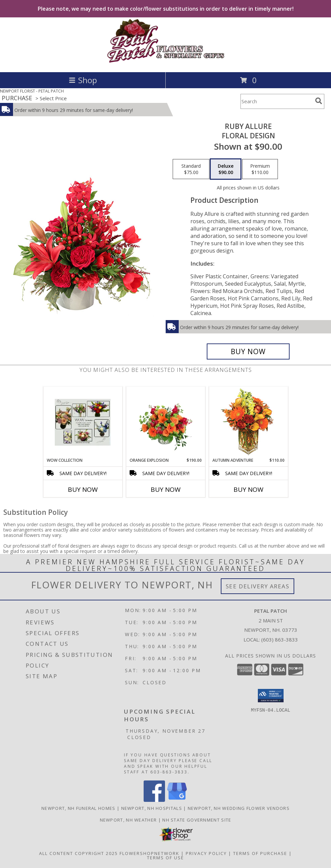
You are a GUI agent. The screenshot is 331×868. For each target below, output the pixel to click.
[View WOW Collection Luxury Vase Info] (83, 422)
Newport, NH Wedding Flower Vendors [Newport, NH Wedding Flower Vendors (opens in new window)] (239, 808)
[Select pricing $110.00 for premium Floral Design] (260, 169)
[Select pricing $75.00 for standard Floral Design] (191, 169)
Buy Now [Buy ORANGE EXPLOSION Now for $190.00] (166, 489)
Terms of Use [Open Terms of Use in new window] (165, 858)
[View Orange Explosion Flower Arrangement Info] (165, 422)
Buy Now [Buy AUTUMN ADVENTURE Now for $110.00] (249, 489)
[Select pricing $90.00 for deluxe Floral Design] (226, 169)
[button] (271, 696)
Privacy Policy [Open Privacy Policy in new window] (206, 853)
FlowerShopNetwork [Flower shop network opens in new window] (149, 853)
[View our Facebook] (154, 800)
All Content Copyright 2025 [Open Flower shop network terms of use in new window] (78, 853)
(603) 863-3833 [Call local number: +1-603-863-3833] (280, 639)
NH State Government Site (197, 820)
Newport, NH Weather (128, 820)
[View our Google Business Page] (177, 800)
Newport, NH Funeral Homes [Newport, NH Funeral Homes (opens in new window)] (78, 808)
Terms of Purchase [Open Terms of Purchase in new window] (260, 853)
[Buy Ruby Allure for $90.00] (248, 351)
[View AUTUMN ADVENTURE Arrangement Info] (248, 422)
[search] (319, 101)
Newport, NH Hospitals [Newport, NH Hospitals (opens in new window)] (152, 808)
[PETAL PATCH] (165, 62)
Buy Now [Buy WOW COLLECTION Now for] (83, 489)
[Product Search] (277, 101)
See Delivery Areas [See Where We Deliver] (258, 586)
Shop (83, 80)
